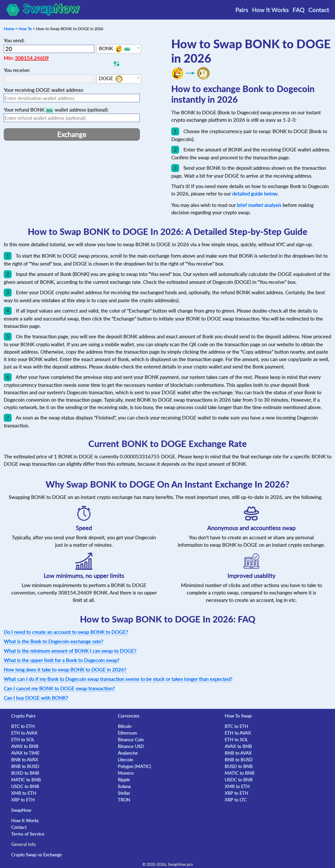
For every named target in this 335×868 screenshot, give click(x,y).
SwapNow (21, 810)
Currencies (129, 716)
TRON (124, 800)
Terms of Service (28, 834)
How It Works (270, 10)
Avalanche (128, 753)
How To (25, 29)
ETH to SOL (23, 740)
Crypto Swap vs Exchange (36, 855)
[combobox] (119, 49)
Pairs (242, 10)
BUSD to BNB (25, 773)
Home (9, 29)
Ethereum (127, 733)
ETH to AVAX (24, 733)
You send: (14, 40)
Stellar (124, 793)
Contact (319, 10)
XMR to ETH (24, 793)
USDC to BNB (25, 786)
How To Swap (238, 716)
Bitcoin (125, 726)
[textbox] (119, 49)
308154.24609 (32, 58)
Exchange (72, 134)
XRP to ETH (23, 800)
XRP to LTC (236, 800)
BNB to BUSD (25, 766)
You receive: (17, 70)
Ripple (124, 780)
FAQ (298, 10)
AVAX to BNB (25, 746)
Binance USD (131, 746)
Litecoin (125, 760)
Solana (124, 786)
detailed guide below (255, 194)
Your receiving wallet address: (44, 90)
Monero (126, 773)
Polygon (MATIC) (134, 766)
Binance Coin (131, 740)
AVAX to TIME (25, 753)
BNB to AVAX (25, 760)
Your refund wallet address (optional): (56, 110)
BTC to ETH (23, 726)
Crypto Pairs (23, 716)
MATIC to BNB (26, 780)
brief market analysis (259, 205)
